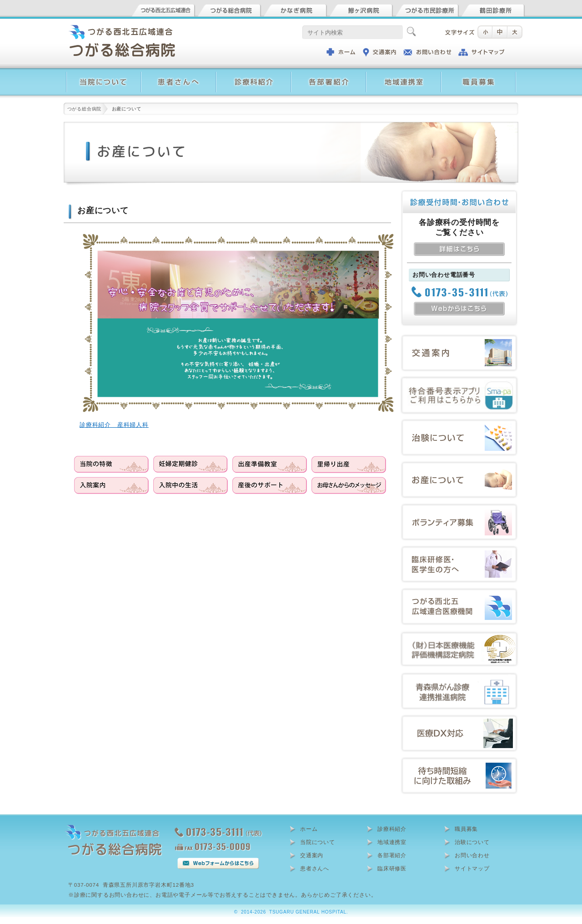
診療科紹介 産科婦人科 (114, 425)
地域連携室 (392, 842)
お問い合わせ (472, 855)
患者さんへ (315, 869)
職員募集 (466, 829)
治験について (472, 842)
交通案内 (312, 855)
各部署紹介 (392, 855)
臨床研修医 (392, 869)
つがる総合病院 (85, 109)
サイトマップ (472, 869)
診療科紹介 (392, 829)
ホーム (309, 829)
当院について (318, 842)
